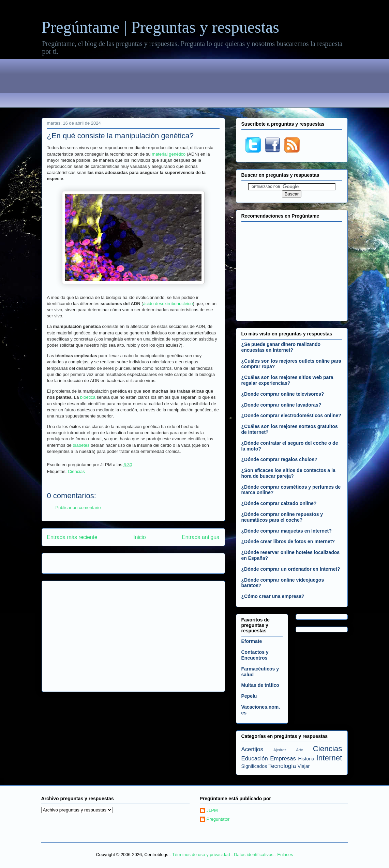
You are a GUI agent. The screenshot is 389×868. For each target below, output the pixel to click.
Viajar (304, 766)
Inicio (139, 537)
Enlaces (285, 855)
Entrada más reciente (72, 537)
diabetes (81, 445)
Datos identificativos (254, 855)
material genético (169, 154)
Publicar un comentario (78, 508)
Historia (306, 759)
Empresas (283, 759)
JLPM (212, 810)
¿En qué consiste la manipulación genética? (121, 136)
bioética (88, 397)
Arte (300, 750)
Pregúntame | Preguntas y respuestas (160, 27)
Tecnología (282, 766)
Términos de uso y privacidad (201, 855)
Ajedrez (280, 750)
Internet (329, 758)
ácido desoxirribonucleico (168, 304)
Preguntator (218, 819)
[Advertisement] (195, 84)
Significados (254, 766)
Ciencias (76, 471)
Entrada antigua (200, 537)
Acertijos (252, 749)
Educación (255, 759)
